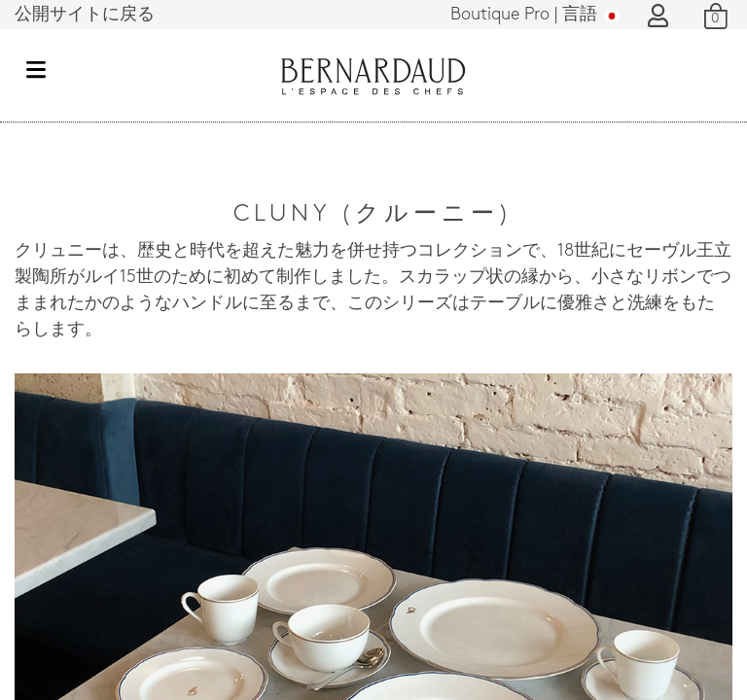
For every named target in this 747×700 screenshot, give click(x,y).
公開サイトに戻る (85, 15)
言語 (534, 15)
